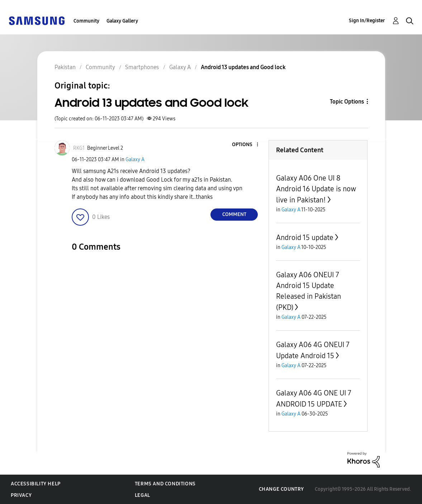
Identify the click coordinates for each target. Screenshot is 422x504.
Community (86, 21)
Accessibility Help (36, 484)
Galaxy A (135, 160)
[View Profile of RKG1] (79, 148)
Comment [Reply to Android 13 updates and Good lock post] (234, 214)
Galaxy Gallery (122, 21)
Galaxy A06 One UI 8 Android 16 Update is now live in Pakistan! (316, 189)
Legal (143, 495)
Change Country (281, 489)
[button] (246, 145)
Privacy (21, 495)
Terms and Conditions (165, 484)
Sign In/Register (367, 21)
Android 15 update (305, 237)
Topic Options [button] (347, 102)
